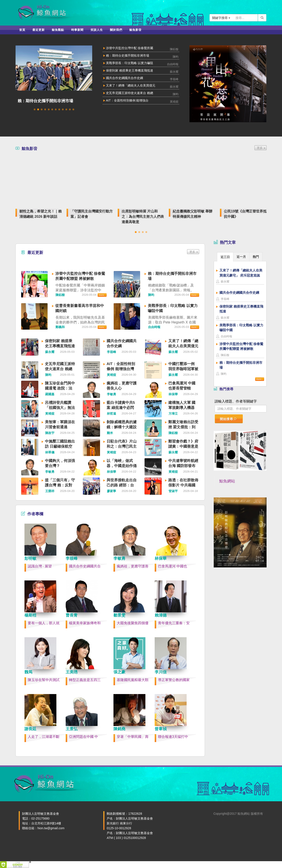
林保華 (161, 558)
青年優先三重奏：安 (174, 623)
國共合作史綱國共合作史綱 (124, 78)
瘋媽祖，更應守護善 (133, 566)
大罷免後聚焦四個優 (133, 623)
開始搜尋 (228, 419)
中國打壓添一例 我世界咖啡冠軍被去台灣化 (183, 369)
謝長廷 (30, 729)
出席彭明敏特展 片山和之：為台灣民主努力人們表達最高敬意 (143, 217)
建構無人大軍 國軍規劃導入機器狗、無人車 (182, 408)
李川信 (161, 672)
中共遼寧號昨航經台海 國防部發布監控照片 (183, 466)
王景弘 (72, 729)
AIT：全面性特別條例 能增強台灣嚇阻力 (121, 369)
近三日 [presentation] (225, 257)
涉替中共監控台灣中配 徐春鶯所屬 (130, 48)
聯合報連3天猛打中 (173, 737)
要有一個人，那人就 (44, 623)
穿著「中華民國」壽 (133, 737)
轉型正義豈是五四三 (85, 680)
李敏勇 (119, 558)
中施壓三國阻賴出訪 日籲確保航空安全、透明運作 (60, 446)
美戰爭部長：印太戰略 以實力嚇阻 (130, 63)
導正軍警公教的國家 (174, 680)
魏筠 (28, 672)
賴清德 (161, 615)
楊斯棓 (30, 615)
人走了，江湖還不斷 (44, 737)
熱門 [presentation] (256, 257)
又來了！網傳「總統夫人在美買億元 (131, 85)
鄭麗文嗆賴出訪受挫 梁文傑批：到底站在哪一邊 (183, 427)
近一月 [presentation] (241, 257)
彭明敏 (30, 558)
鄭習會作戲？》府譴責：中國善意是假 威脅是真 (183, 446)
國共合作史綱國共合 (85, 566)
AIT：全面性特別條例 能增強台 (127, 100)
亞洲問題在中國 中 (83, 737)
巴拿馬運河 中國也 (173, 566)
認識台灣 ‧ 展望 (40, 566)
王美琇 (72, 672)
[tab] (225, 257)
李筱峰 (72, 558)
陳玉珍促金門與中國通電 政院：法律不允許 (60, 388)
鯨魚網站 (227, 481)
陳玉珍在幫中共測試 (44, 680)
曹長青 (72, 615)
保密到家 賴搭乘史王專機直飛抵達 (130, 70)
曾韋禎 (161, 729)
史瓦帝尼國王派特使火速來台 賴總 (130, 93)
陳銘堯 (119, 729)
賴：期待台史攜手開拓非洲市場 (45, 101)
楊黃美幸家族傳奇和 (85, 623)
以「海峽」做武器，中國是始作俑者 (122, 466)
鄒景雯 (119, 615)
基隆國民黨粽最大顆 (133, 680)
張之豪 (119, 672)
